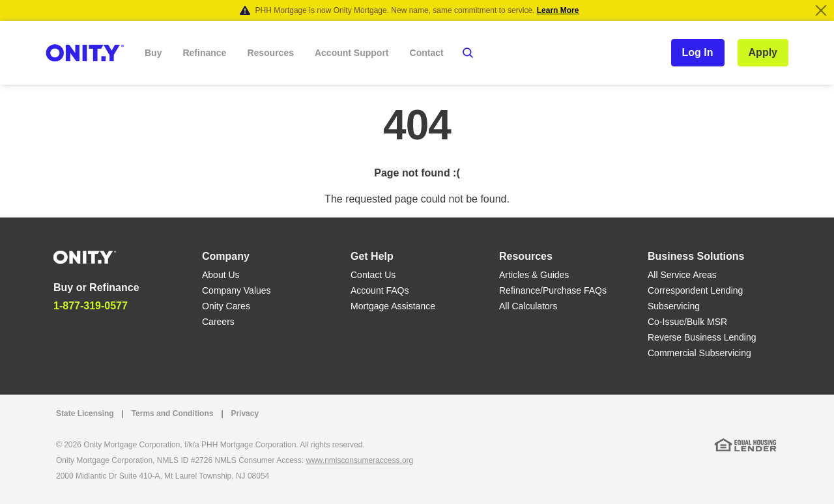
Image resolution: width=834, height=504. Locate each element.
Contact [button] (427, 53)
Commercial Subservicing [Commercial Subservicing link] (699, 353)
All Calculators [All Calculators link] (528, 306)
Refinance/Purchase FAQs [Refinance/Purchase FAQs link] (553, 290)
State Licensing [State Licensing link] (85, 413)
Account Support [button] (352, 53)
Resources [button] (270, 53)
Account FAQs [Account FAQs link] (380, 290)
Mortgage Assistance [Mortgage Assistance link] (393, 306)
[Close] (821, 10)
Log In (698, 52)
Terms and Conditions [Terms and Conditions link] (173, 413)
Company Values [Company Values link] (237, 290)
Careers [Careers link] (218, 322)
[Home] (85, 256)
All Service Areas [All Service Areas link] (682, 275)
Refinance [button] (204, 53)
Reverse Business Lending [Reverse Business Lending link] (702, 337)
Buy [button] (153, 53)
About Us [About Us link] (221, 275)
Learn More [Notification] (558, 10)
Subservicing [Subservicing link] (674, 306)
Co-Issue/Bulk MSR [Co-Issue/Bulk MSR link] (687, 322)
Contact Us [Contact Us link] (373, 275)
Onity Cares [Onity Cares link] (226, 306)
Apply (763, 52)
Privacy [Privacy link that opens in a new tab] (245, 413)
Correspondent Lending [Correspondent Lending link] (695, 290)
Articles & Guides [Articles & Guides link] (534, 275)
